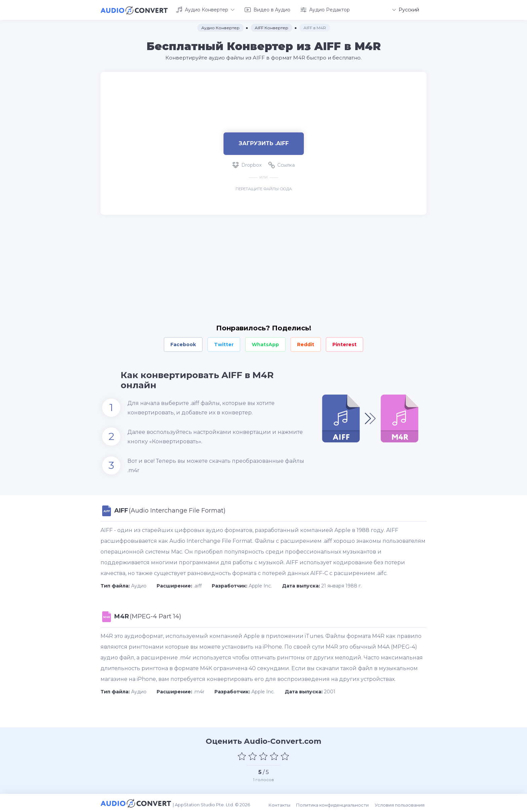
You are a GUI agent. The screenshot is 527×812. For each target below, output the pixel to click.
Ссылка (281, 164)
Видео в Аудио (268, 9)
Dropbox (247, 164)
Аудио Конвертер (205, 9)
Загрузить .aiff (264, 142)
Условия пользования (402, 802)
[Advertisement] (263, 93)
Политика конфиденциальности (335, 802)
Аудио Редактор (325, 9)
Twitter (224, 343)
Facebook (183, 343)
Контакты (283, 802)
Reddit (306, 343)
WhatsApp (265, 343)
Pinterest (344, 343)
